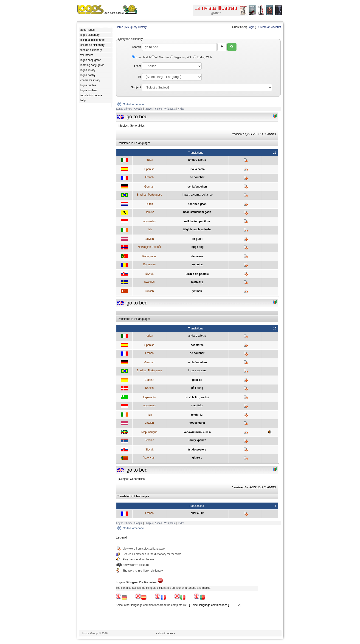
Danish (149, 388)
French (149, 177)
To (139, 77)
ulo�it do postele (197, 274)
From (138, 66)
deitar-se (207, 195)
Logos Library (124, 109)
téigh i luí (197, 415)
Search (136, 47)
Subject (136, 87)
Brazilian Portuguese (149, 195)
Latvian (149, 239)
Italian (149, 160)
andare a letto (197, 160)
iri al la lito (192, 397)
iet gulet (197, 239)
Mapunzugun (149, 432)
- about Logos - (166, 633)
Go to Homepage (133, 104)
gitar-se (197, 380)
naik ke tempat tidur (197, 221)
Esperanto (149, 397)
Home (119, 27)
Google (138, 109)
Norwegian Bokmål (149, 247)
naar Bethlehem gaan (197, 212)
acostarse (197, 345)
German (149, 187)
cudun (207, 432)
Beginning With (182, 57)
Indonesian (149, 221)
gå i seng (197, 388)
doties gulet (197, 423)
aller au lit (197, 513)
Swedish (149, 282)
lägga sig (197, 282)
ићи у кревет (197, 440)
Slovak (149, 274)
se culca (197, 264)
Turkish (149, 291)
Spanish (149, 169)
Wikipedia (170, 109)
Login (251, 27)
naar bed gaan (197, 204)
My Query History (136, 27)
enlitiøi (205, 397)
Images (149, 109)
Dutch (149, 204)
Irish (149, 229)
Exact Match (142, 57)
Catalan (149, 380)
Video (181, 109)
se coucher (197, 177)
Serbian (149, 440)
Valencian (149, 458)
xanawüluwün (193, 432)
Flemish (149, 212)
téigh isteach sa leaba (197, 229)
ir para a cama (191, 195)
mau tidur (197, 405)
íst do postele (197, 450)
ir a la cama (197, 169)
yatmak (197, 291)
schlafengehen (197, 187)
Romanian (149, 264)
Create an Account (270, 27)
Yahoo (158, 109)
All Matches (161, 57)
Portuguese (149, 256)
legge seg (197, 247)
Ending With (202, 57)
